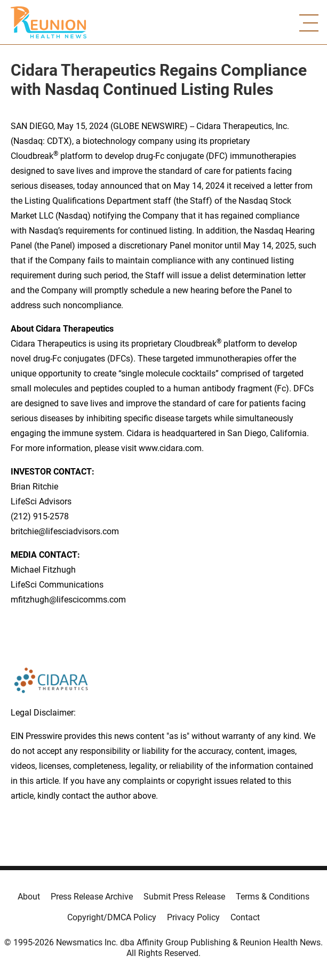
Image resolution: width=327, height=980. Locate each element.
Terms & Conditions (273, 897)
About (29, 897)
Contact (245, 917)
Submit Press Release (184, 897)
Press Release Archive (92, 897)
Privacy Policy (193, 917)
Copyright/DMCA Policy (112, 917)
